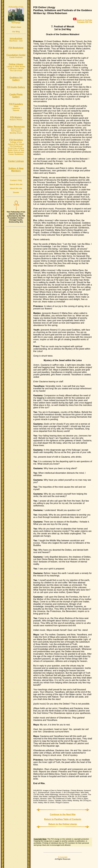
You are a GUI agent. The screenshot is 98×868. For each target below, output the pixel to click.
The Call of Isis (16, 71)
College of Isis (16, 142)
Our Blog (16, 32)
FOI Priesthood (16, 146)
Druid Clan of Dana (16, 148)
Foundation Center (16, 55)
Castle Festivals (16, 57)
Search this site (16, 184)
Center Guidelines (16, 154)
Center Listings (16, 161)
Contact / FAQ (16, 180)
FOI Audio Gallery (16, 87)
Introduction (16, 39)
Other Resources (16, 127)
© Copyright (63, 857)
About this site (16, 188)
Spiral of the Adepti (16, 144)
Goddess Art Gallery (16, 79)
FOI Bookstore (16, 48)
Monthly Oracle (16, 133)
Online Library (16, 64)
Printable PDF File (85, 22)
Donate (16, 192)
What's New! (16, 27)
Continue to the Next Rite (63, 814)
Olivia (16, 106)
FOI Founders (16, 104)
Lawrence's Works (16, 69)
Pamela (16, 110)
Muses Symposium (16, 152)
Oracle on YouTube (83, 20)
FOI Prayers (16, 131)
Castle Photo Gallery (16, 96)
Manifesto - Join (16, 41)
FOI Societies (16, 140)
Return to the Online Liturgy (63, 824)
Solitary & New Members (16, 170)
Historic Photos (16, 120)
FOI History (16, 117)
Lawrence (16, 108)
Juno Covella (16, 129)
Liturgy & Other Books (16, 67)
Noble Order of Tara (16, 150)
